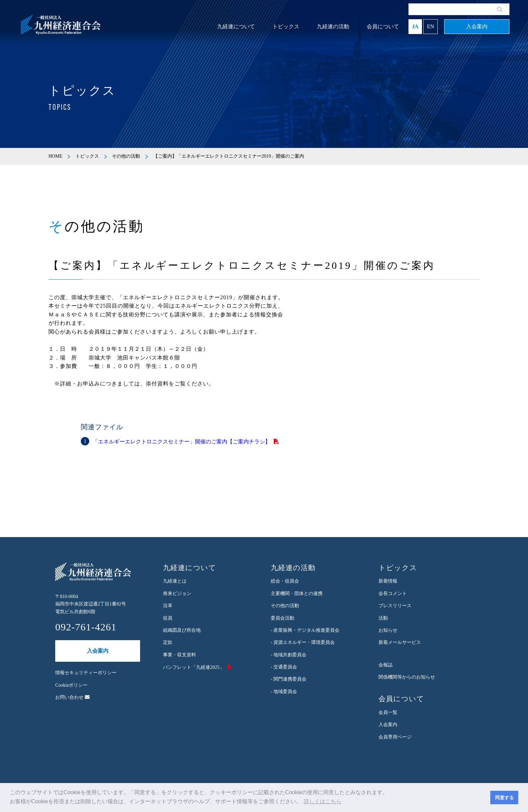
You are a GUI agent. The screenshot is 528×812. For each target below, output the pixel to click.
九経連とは (175, 581)
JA (415, 26)
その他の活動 (126, 156)
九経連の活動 (333, 26)
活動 (383, 618)
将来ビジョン (177, 594)
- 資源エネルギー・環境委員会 (303, 642)
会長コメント (393, 594)
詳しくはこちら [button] (323, 801)
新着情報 (388, 581)
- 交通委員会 (284, 667)
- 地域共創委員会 (289, 655)
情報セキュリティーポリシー (86, 673)
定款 (168, 642)
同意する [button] (504, 798)
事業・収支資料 (179, 655)
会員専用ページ (395, 737)
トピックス (286, 26)
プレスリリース (395, 606)
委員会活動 (283, 618)
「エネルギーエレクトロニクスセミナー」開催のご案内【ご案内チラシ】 (181, 442)
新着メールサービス (400, 642)
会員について (383, 26)
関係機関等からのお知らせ (407, 677)
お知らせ (388, 630)
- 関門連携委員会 (289, 679)
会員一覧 (388, 712)
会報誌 (386, 665)
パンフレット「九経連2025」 (194, 667)
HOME (55, 156)
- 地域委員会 (284, 692)
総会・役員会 (285, 581)
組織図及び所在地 (182, 630)
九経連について (236, 26)
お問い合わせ (72, 697)
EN (431, 26)
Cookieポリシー (71, 685)
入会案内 (477, 26)
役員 (168, 618)
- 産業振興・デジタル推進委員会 (305, 630)
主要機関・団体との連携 (297, 594)
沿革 (168, 606)
